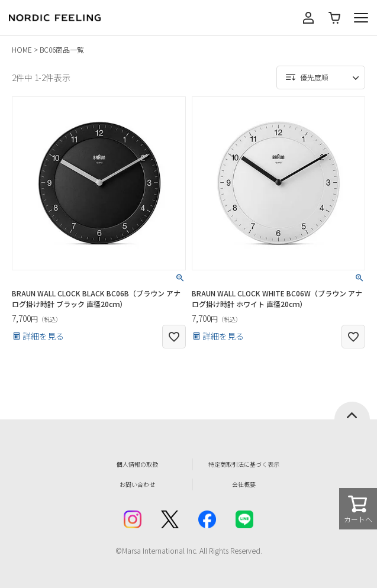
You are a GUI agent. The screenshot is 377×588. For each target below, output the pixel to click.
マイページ (308, 18)
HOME (22, 49)
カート (334, 18)
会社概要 (244, 484)
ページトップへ (352, 411)
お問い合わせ (137, 484)
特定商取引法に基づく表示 (244, 464)
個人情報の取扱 (137, 464)
